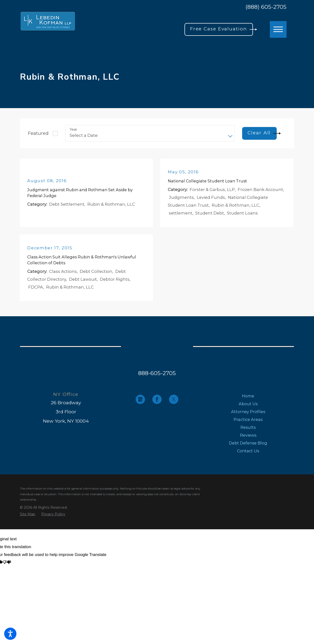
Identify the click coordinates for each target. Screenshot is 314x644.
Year (73, 130)
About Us (248, 406)
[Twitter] (174, 402)
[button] (10, 634)
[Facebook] (157, 402)
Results (248, 429)
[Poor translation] (7, 565)
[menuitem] (248, 398)
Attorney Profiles (248, 414)
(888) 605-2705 (266, 7)
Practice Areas (248, 422)
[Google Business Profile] (140, 402)
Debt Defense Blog (248, 445)
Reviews (248, 437)
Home (248, 398)
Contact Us (248, 453)
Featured (38, 133)
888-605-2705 (157, 375)
